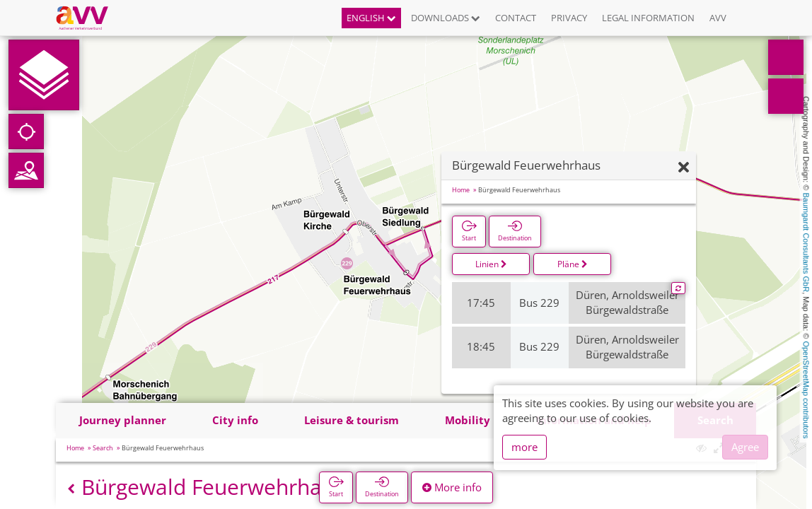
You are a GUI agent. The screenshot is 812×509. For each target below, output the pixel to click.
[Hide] (684, 168)
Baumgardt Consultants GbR (806, 243)
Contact (516, 18)
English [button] (371, 18)
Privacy (569, 18)
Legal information (648, 18)
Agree (745, 447)
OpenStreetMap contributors (806, 390)
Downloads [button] (446, 18)
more (524, 447)
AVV (718, 18)
